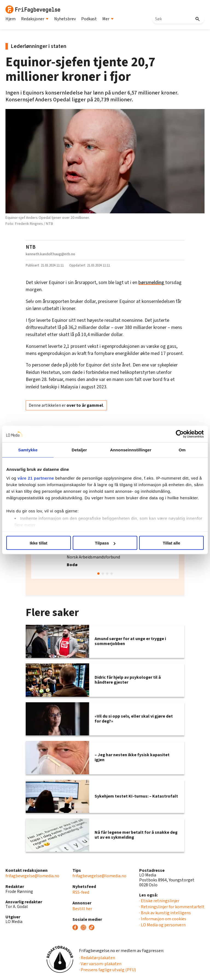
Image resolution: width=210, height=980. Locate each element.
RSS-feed (81, 892)
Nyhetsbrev (65, 19)
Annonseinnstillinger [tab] (131, 450)
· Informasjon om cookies (163, 919)
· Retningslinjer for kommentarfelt (172, 907)
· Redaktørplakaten (97, 958)
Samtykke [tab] (28, 450)
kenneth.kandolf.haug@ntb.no (50, 254)
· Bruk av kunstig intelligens (165, 913)
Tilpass (105, 543)
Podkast (89, 19)
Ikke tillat (39, 543)
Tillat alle (171, 543)
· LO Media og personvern (162, 925)
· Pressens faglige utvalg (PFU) (107, 970)
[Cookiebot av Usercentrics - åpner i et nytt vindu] (180, 434)
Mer (108, 19)
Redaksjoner (35, 19)
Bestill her (82, 909)
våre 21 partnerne (36, 478)
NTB (31, 247)
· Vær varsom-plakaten (100, 964)
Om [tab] (182, 450)
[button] (98, 574)
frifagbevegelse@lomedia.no (32, 876)
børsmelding (152, 283)
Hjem (11, 19)
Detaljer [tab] (79, 450)
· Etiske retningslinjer (159, 901)
